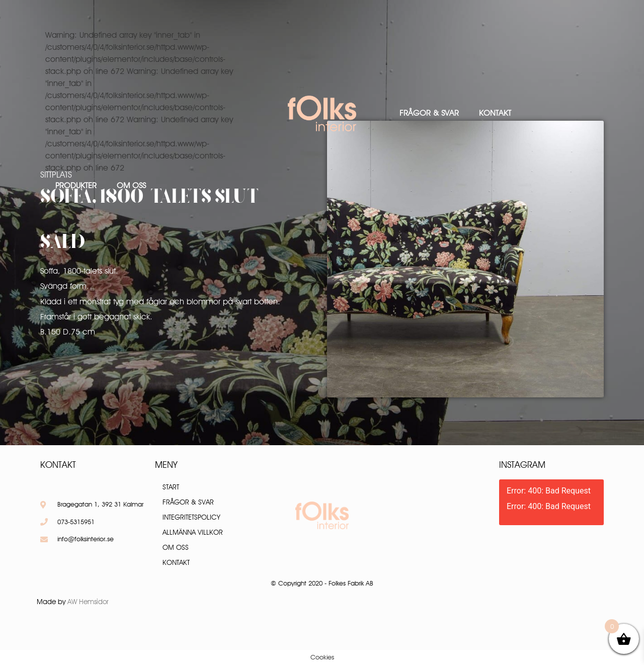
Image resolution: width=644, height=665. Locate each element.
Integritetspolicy (191, 517)
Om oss (131, 185)
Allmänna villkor (193, 532)
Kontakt (495, 113)
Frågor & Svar (429, 113)
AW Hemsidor (88, 602)
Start (171, 487)
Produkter (76, 185)
